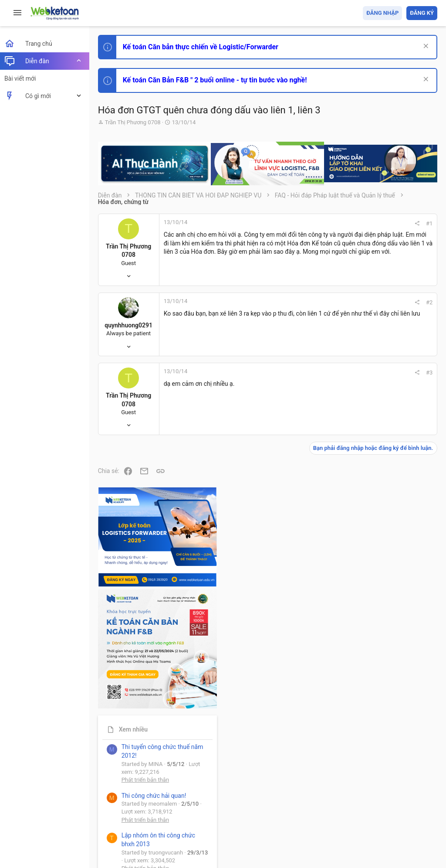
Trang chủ (400, 811)
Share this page (383, 776)
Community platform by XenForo (176, 833)
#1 (312, 223)
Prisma (112, 811)
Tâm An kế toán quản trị (369, 727)
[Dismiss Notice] (425, 47)
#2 (312, 308)
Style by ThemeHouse (130, 849)
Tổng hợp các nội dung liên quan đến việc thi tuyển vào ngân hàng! (389, 600)
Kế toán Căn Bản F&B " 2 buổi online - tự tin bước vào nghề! (217, 80)
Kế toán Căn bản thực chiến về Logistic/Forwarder (203, 47)
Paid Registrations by (171, 841)
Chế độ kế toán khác (377, 632)
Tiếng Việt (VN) (154, 811)
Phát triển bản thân (376, 487)
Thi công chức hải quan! (384, 503)
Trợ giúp (372, 811)
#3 (312, 378)
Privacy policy (339, 811)
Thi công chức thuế (376, 681)
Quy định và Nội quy (291, 811)
